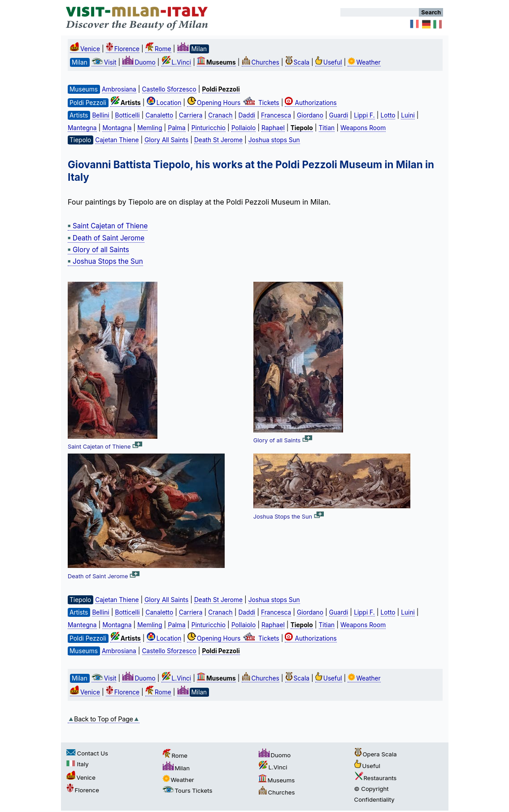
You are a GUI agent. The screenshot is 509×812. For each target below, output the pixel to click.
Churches (261, 62)
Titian (327, 128)
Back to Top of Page (104, 719)
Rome (158, 49)
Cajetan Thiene (117, 140)
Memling (150, 128)
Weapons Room (363, 128)
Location (164, 103)
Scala (297, 62)
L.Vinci (176, 62)
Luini (408, 115)
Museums (277, 780)
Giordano (310, 115)
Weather (364, 62)
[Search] (380, 12)
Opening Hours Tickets (233, 103)
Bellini (100, 115)
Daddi (247, 115)
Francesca (276, 115)
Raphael (273, 128)
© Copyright (372, 789)
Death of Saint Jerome (106, 238)
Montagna (117, 128)
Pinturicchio (209, 128)
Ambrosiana (119, 89)
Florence (123, 49)
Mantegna (82, 128)
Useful (329, 62)
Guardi (339, 115)
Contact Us (87, 753)
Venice (85, 49)
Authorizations (311, 103)
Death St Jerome (218, 140)
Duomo (139, 62)
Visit (104, 62)
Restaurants (376, 778)
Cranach (220, 115)
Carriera (191, 115)
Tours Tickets (187, 790)
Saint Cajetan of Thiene (108, 226)
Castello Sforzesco (169, 89)
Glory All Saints (166, 140)
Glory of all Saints (98, 250)
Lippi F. (364, 115)
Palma (176, 128)
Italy (78, 764)
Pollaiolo (244, 128)
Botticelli (127, 115)
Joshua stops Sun (274, 140)
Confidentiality (374, 799)
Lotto (388, 115)
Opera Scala (376, 754)
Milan (176, 768)
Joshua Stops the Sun (105, 261)
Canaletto (159, 115)
